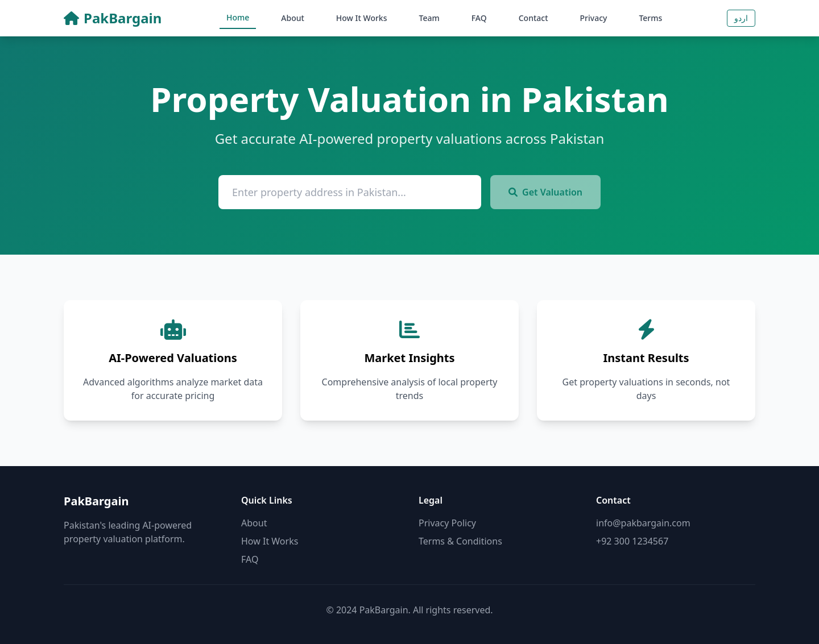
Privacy (594, 18)
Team (429, 18)
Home (238, 17)
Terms (650, 18)
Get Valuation (545, 192)
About (293, 18)
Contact (533, 18)
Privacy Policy (447, 523)
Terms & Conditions (460, 541)
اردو (741, 18)
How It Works (362, 18)
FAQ (479, 18)
